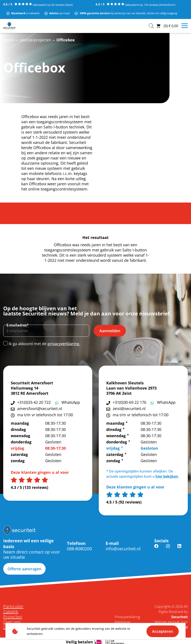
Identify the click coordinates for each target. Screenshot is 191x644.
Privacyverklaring (127, 617)
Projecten (13, 617)
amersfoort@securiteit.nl (40, 409)
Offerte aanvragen (24, 569)
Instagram (168, 549)
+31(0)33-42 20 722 (34, 402)
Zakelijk (11, 612)
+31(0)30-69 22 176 (129, 402)
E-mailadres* (18, 325)
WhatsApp (71, 402)
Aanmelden (110, 331)
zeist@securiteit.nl (129, 409)
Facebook (156, 549)
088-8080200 (79, 549)
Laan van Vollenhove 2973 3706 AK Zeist (131, 391)
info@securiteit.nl (123, 549)
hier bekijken (167, 476)
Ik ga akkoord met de (44, 344)
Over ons (12, 622)
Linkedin (179, 549)
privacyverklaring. (64, 344)
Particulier (13, 607)
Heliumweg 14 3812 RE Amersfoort (30, 391)
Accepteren (163, 631)
